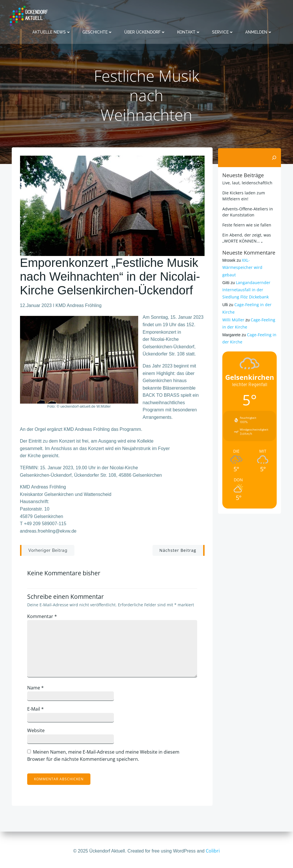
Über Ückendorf (145, 32)
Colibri (213, 851)
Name (37, 689)
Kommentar (43, 618)
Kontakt (189, 32)
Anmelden (259, 32)
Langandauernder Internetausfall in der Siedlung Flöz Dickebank (246, 282)
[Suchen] (275, 158)
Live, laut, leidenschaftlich (247, 182)
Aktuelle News (52, 32)
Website (37, 732)
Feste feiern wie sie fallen (246, 225)
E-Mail (37, 711)
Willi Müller (233, 312)
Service (223, 32)
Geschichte (98, 32)
